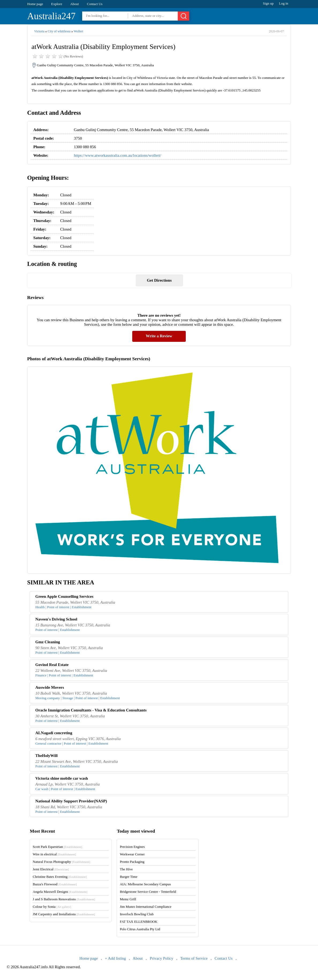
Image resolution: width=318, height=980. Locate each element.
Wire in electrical (54, 854)
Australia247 (52, 16)
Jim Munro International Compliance (145, 907)
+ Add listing (115, 958)
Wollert (78, 31)
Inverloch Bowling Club (137, 914)
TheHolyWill (46, 756)
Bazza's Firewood (55, 884)
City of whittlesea (59, 31)
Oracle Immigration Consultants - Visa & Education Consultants (91, 710)
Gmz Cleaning (48, 642)
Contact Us (95, 4)
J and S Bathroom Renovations (64, 899)
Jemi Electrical (51, 869)
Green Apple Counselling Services (64, 596)
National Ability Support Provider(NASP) (71, 801)
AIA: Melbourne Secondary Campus (145, 884)
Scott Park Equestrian (57, 847)
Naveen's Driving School (56, 619)
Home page (35, 4)
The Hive (126, 869)
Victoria (39, 31)
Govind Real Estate (52, 665)
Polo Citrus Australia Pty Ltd (140, 929)
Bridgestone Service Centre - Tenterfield (148, 892)
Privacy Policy (161, 958)
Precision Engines (132, 847)
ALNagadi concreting (54, 733)
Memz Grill (128, 899)
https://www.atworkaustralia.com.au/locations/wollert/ (118, 155)
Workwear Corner (132, 854)
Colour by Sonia (52, 907)
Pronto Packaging (132, 862)
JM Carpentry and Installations (64, 914)
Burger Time (128, 877)
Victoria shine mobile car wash (62, 778)
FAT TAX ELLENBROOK (139, 922)
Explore (57, 4)
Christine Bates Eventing (60, 877)
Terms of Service (194, 958)
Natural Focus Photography (61, 862)
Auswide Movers (50, 687)
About (75, 4)
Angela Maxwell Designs (60, 892)
